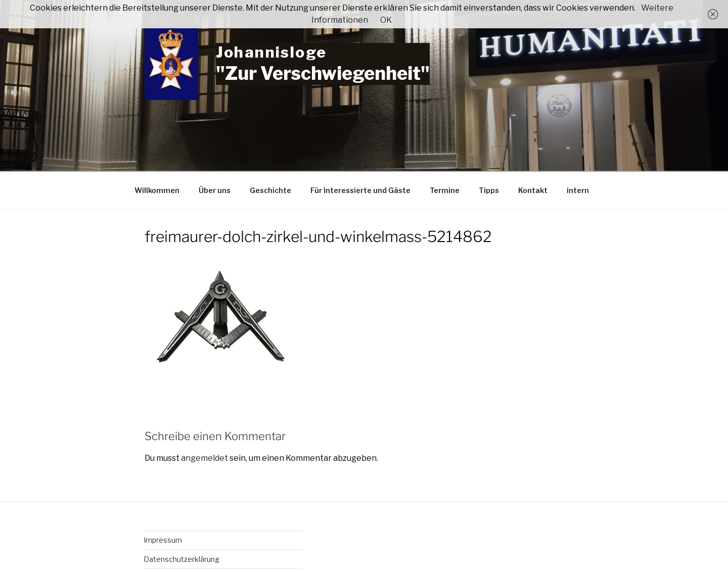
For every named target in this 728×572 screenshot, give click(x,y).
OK (386, 20)
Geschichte (270, 190)
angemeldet (204, 458)
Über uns (215, 190)
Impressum (163, 540)
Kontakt (533, 190)
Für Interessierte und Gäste (360, 190)
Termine (445, 190)
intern (578, 190)
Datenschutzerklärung (181, 559)
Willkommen (157, 190)
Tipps (489, 190)
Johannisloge (271, 52)
